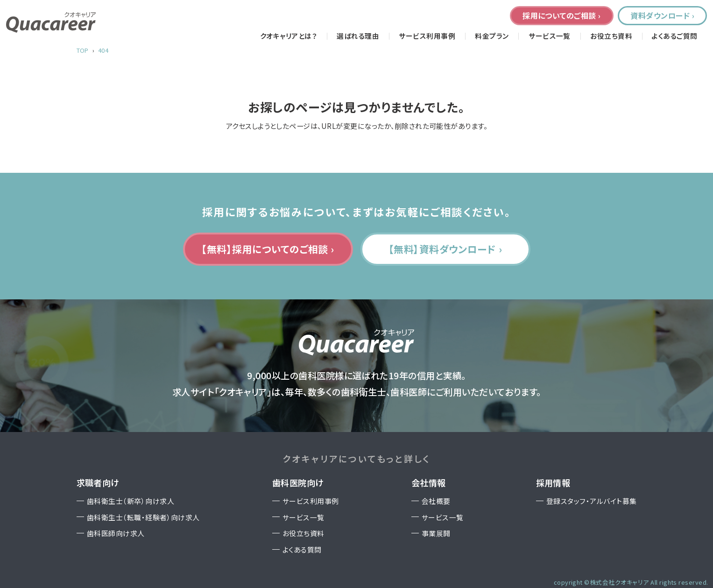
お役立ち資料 (611, 36)
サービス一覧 (550, 36)
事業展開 (436, 533)
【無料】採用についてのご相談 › (268, 249)
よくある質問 (302, 549)
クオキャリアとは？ (289, 36)
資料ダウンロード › (662, 15)
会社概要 (436, 501)
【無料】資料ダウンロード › (445, 249)
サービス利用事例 (427, 36)
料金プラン (492, 36)
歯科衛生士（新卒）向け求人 (131, 501)
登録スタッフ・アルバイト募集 (592, 501)
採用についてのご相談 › (562, 15)
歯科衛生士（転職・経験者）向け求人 (143, 517)
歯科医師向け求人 (116, 533)
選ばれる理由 (358, 36)
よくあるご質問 (674, 36)
